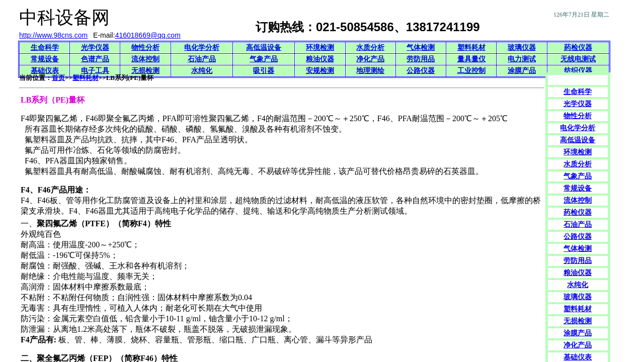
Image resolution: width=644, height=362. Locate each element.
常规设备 (45, 59)
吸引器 (264, 71)
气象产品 (264, 59)
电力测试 (522, 59)
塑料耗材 (471, 48)
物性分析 (145, 48)
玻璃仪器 (522, 48)
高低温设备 (264, 48)
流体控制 (145, 59)
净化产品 (370, 59)
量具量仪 (471, 59)
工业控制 (471, 71)
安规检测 (320, 71)
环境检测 (320, 48)
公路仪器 (421, 71)
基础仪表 (45, 71)
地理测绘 (370, 71)
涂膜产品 (522, 71)
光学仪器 (95, 48)
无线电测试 (578, 59)
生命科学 (45, 48)
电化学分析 (202, 48)
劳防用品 (421, 59)
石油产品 (202, 59)
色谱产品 (95, 59)
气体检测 (421, 48)
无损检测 (145, 71)
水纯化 (202, 71)
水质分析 (370, 48)
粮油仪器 (320, 59)
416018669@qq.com (148, 35)
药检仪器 (578, 48)
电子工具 (95, 71)
